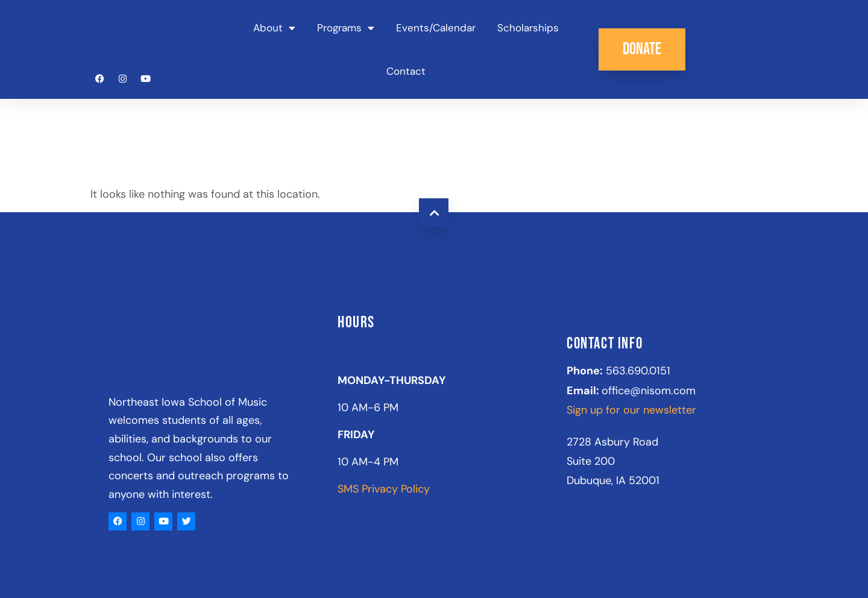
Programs (346, 28)
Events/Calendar (436, 28)
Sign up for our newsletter (631, 410)
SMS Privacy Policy (384, 489)
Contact (406, 71)
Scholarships (528, 28)
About (274, 28)
